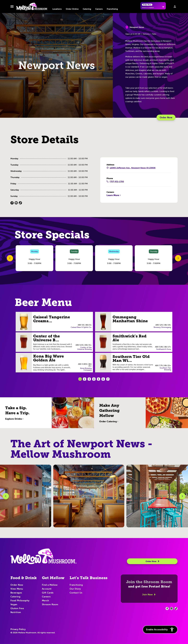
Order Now (166, 117)
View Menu (17, 589)
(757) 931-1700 (115, 182)
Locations (57, 9)
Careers (99, 9)
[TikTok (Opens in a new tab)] (20, 203)
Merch (45, 601)
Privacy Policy (18, 629)
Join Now (149, 595)
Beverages (16, 593)
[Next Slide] (178, 258)
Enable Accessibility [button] (160, 630)
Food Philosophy (20, 601)
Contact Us (76, 593)
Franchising (112, 9)
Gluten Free (17, 608)
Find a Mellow (50, 585)
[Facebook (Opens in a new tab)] (12, 203)
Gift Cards (48, 593)
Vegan (14, 605)
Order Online (72, 9)
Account (47, 589)
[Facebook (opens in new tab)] (167, 608)
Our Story (75, 589)
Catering (87, 9)
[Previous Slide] (10, 258)
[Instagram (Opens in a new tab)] (16, 203)
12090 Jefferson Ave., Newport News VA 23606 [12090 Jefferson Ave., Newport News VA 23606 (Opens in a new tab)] (131, 168)
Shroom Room (50, 605)
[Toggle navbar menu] (12, 7)
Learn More (114, 195)
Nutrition (16, 612)
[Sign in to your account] (175, 7)
